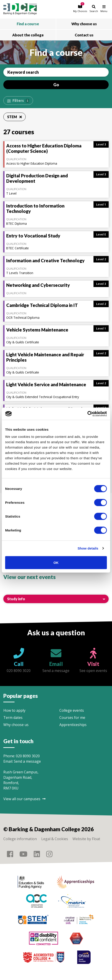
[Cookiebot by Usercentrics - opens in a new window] (87, 414)
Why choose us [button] (84, 24)
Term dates (13, 718)
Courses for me (72, 718)
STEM (15, 117)
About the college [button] (28, 35)
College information (20, 839)
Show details (88, 548)
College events (72, 710)
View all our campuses (24, 799)
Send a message (27, 761)
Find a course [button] (28, 24)
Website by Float (86, 839)
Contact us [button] (84, 35)
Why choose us (16, 725)
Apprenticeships (73, 725)
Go (56, 85)
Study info (16, 599)
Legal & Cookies (55, 839)
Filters (21, 101)
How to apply (14, 710)
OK (56, 562)
